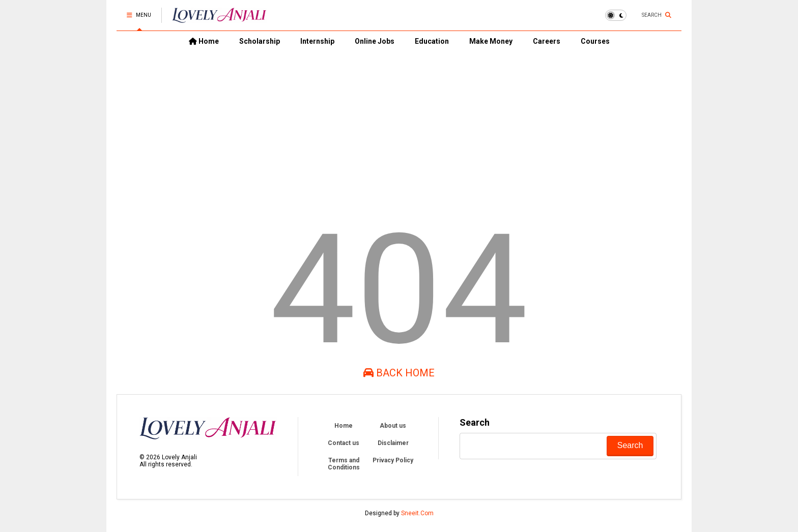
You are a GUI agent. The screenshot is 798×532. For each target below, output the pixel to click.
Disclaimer (393, 443)
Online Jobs (375, 41)
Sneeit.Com (417, 513)
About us (393, 426)
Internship (317, 41)
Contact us (344, 443)
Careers (547, 41)
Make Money (491, 41)
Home (204, 41)
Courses (595, 41)
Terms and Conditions (344, 464)
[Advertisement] (399, 128)
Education (432, 41)
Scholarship (260, 41)
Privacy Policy (393, 460)
